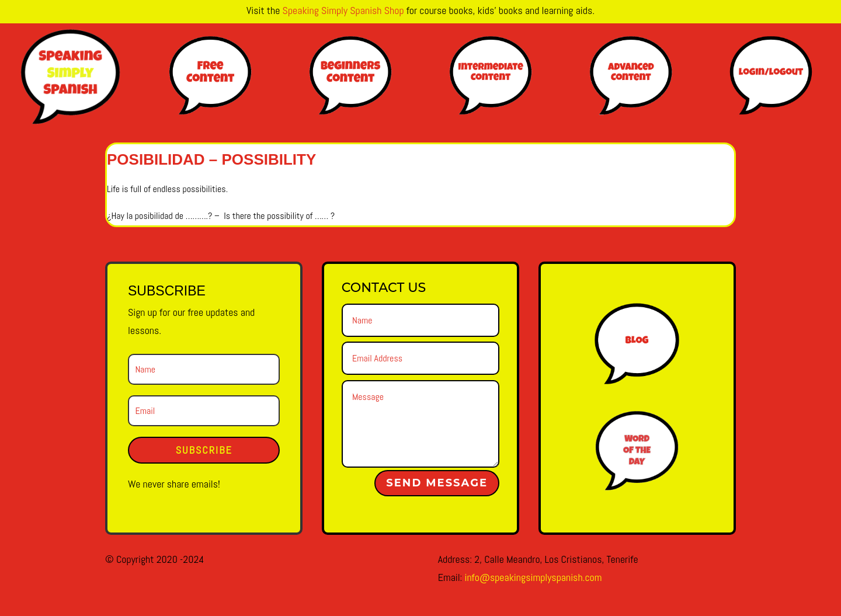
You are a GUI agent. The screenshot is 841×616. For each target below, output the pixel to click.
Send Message (437, 483)
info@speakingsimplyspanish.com (533, 577)
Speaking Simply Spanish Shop (343, 10)
